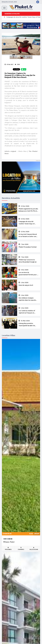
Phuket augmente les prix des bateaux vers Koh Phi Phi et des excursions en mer (29, 209)
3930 (17, 64)
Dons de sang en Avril (29, 284)
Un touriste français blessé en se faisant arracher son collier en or (29, 234)
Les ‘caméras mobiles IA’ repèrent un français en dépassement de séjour (29, 311)
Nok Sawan (8, 539)
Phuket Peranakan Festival (29, 246)
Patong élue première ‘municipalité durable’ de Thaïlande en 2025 (29, 323)
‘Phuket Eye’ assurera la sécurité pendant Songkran (29, 260)
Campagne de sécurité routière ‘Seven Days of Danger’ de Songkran (29, 221)
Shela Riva (22, 151)
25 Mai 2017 (9, 64)
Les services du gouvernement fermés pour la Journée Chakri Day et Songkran (29, 272)
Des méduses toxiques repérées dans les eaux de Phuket (29, 298)
